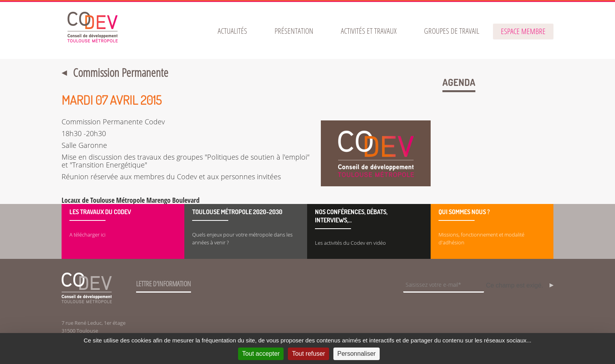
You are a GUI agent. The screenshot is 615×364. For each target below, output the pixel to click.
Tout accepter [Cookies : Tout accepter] (261, 354)
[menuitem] (232, 31)
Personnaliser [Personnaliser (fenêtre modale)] (357, 354)
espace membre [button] (523, 31)
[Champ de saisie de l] (444, 285)
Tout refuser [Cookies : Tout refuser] (308, 354)
